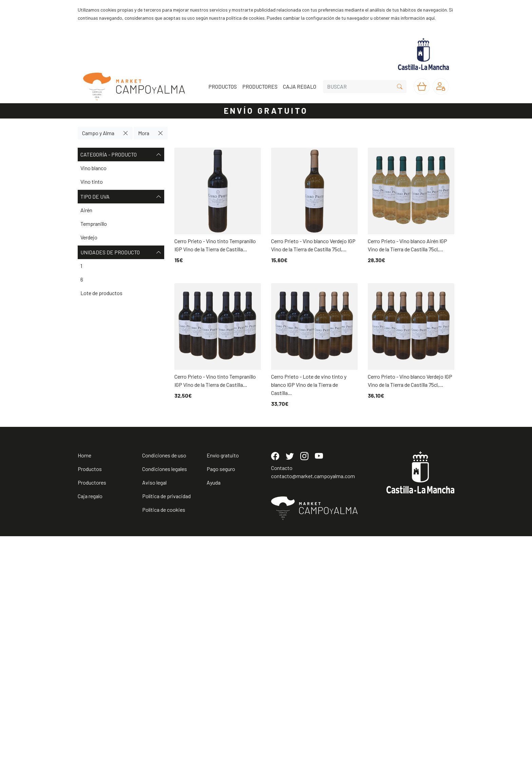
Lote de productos (101, 293)
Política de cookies (164, 734)
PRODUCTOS (223, 86)
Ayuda (214, 707)
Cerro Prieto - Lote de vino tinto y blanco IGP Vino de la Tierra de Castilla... (309, 385)
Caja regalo (90, 721)
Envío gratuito (223, 680)
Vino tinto (92, 182)
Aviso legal (154, 707)
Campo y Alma (98, 133)
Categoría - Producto (121, 155)
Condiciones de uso (164, 680)
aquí (430, 18)
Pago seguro (221, 694)
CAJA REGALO (300, 86)
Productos (90, 694)
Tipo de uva (121, 197)
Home (84, 680)
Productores (92, 707)
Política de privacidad (166, 721)
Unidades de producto (121, 252)
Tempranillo (94, 224)
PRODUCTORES (260, 86)
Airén (86, 210)
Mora (144, 133)
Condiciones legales (165, 694)
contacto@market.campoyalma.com (313, 701)
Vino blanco (93, 168)
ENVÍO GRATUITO (266, 111)
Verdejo (89, 237)
